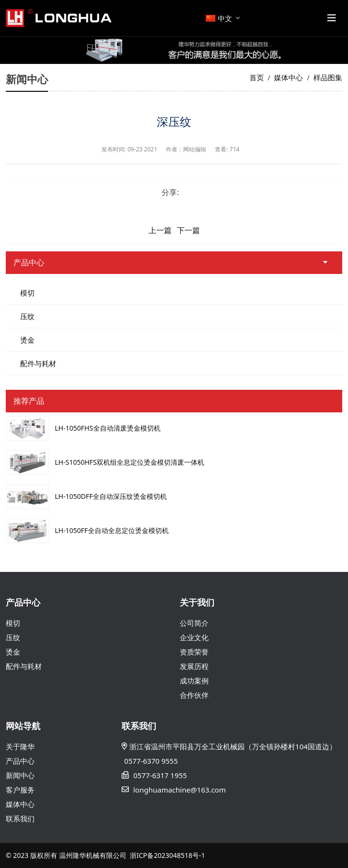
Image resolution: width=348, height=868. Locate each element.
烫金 (27, 340)
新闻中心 (20, 775)
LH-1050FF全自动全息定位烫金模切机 (112, 530)
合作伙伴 (194, 695)
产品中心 (20, 761)
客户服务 (20, 790)
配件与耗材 (38, 363)
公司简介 (194, 623)
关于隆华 (20, 746)
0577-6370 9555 (151, 761)
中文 (219, 18)
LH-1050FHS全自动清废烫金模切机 (108, 428)
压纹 (27, 316)
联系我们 (20, 818)
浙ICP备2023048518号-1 (168, 855)
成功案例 (194, 681)
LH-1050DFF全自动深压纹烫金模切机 (111, 496)
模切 (27, 293)
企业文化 (194, 637)
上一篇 (160, 230)
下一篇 (188, 230)
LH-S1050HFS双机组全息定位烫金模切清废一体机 (130, 462)
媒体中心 (20, 804)
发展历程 (194, 666)
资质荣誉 (194, 652)
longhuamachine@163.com (179, 790)
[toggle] (332, 18)
